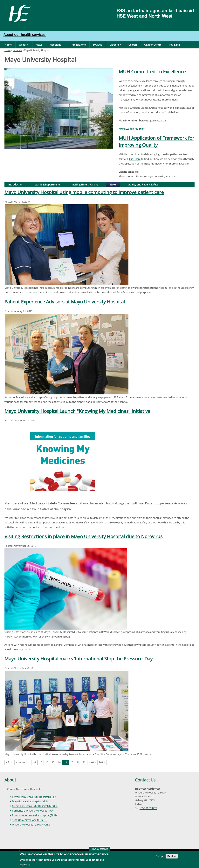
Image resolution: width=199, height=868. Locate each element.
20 (72, 762)
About (10, 780)
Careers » (115, 45)
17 (53, 762)
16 (47, 762)
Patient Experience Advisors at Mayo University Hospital (65, 302)
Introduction (16, 185)
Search (133, 45)
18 (59, 762)
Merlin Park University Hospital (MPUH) (35, 806)
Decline (172, 856)
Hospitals (17, 50)
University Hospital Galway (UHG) (31, 825)
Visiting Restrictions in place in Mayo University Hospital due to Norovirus (83, 536)
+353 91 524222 (148, 808)
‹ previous (22, 762)
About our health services (25, 35)
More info (25, 865)
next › (92, 762)
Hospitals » (56, 45)
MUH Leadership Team (132, 129)
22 (84, 762)
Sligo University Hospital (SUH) (30, 820)
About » (24, 45)
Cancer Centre (153, 45)
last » (102, 762)
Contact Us (145, 780)
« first (9, 762)
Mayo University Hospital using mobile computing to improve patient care (84, 192)
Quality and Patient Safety (143, 185)
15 (41, 762)
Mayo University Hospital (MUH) (31, 801)
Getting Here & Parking (85, 185)
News (39, 45)
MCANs (98, 45)
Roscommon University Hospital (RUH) (34, 815)
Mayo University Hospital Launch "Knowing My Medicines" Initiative (77, 411)
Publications (78, 45)
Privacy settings (99, 849)
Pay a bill (174, 45)
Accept (160, 856)
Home (8, 45)
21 (78, 762)
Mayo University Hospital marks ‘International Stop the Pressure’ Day (79, 659)
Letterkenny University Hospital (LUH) (34, 797)
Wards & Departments (48, 185)
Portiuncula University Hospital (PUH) (34, 811)
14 (34, 762)
